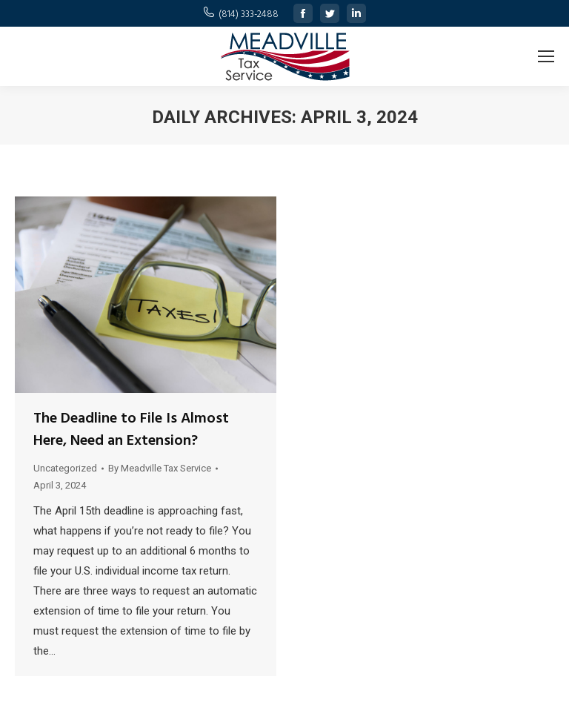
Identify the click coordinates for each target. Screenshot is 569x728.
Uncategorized (65, 468)
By (160, 468)
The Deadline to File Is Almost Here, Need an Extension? (131, 430)
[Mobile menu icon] (546, 56)
